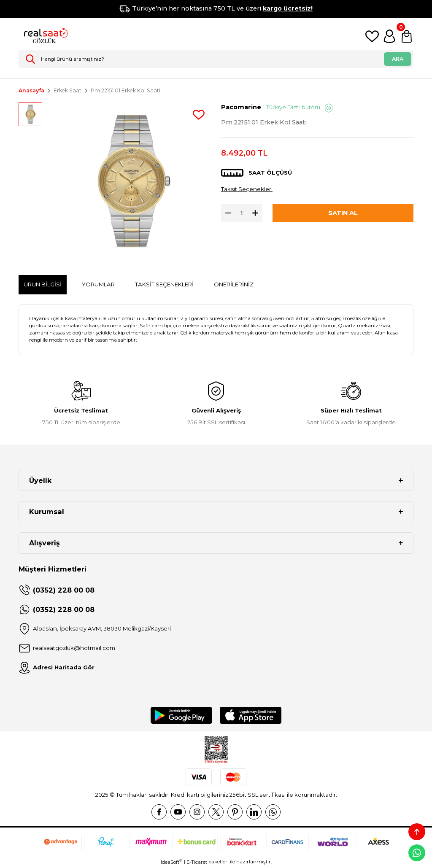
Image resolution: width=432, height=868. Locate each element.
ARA (398, 59)
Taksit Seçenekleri (247, 189)
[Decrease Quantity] (226, 213)
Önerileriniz (234, 284)
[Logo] (44, 36)
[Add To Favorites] (199, 115)
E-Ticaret (197, 862)
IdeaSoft (171, 862)
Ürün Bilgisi (43, 284)
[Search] (216, 59)
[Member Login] (389, 36)
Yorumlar (98, 284)
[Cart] (407, 36)
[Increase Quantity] (257, 213)
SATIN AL (343, 213)
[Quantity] (242, 213)
